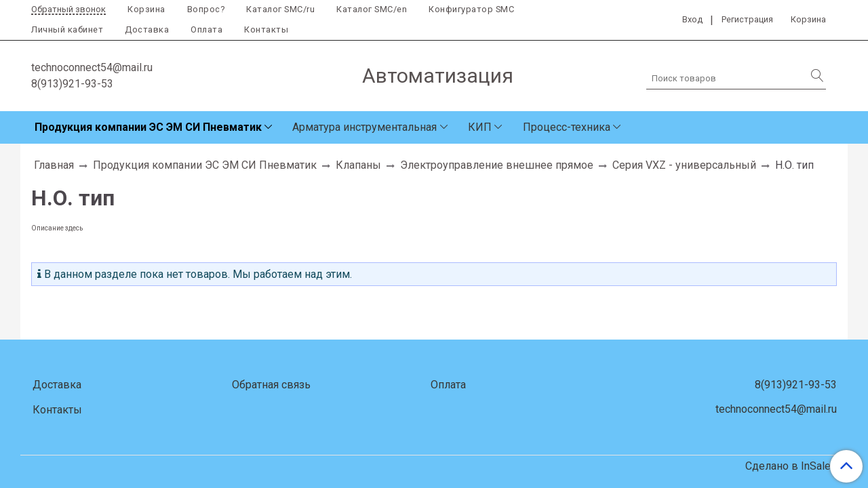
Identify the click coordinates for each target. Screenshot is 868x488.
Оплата (206, 29)
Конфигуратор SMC (471, 9)
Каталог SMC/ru (280, 9)
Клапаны (358, 165)
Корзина (146, 9)
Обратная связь (271, 385)
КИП (480, 127)
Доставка (147, 29)
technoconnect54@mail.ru (92, 67)
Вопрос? (206, 9)
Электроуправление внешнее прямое (497, 165)
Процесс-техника (567, 127)
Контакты (266, 29)
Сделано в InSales (791, 466)
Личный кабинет (67, 29)
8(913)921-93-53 (72, 84)
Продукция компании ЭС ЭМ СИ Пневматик (148, 127)
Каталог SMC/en (372, 9)
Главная (54, 165)
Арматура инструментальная (364, 127)
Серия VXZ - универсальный (684, 165)
